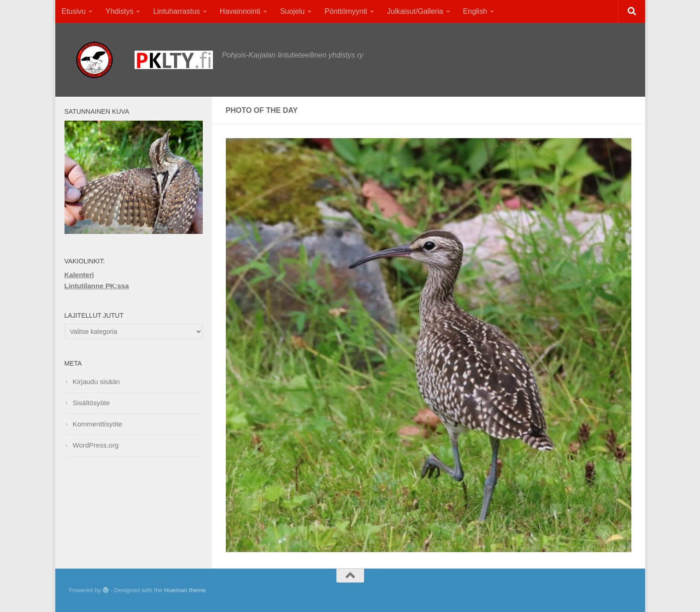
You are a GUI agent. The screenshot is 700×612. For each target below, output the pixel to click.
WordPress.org (96, 445)
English (475, 11)
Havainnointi (240, 11)
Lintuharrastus (176, 11)
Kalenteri (79, 275)
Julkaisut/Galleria (415, 11)
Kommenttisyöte (98, 424)
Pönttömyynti (346, 11)
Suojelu (292, 11)
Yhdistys (119, 11)
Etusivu (74, 11)
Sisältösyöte (91, 403)
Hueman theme (185, 590)
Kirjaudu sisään (97, 382)
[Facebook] (608, 591)
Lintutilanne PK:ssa (97, 286)
